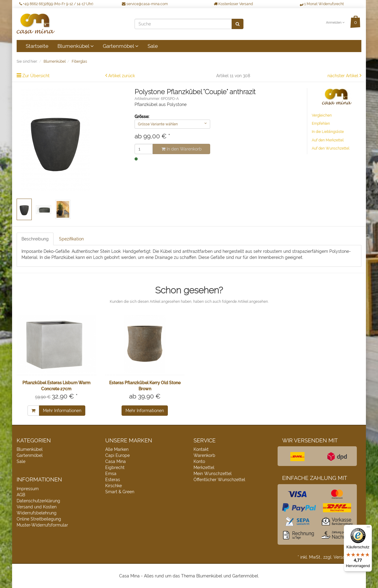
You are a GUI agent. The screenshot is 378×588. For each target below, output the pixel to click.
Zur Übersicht (36, 76)
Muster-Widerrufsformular (42, 525)
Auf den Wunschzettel (331, 148)
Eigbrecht (115, 467)
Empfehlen (321, 124)
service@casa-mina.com (145, 4)
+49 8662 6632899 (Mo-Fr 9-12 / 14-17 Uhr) (56, 4)
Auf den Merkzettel (328, 140)
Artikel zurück (122, 76)
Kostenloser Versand (233, 4)
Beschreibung (35, 239)
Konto (199, 461)
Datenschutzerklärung (38, 501)
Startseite (37, 46)
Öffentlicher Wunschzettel (219, 480)
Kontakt (201, 449)
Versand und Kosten (37, 507)
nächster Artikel (344, 76)
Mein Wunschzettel (213, 474)
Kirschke (114, 486)
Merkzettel (204, 467)
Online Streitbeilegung (39, 519)
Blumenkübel (76, 46)
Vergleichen (322, 115)
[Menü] (368, 528)
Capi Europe (117, 455)
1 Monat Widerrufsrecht (322, 4)
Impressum (28, 489)
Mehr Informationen (62, 411)
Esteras (113, 480)
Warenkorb (204, 455)
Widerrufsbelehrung (37, 513)
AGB (21, 495)
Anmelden (335, 23)
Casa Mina (116, 461)
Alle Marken (117, 449)
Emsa (111, 474)
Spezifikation (71, 239)
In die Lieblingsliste (328, 132)
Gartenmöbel (121, 46)
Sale (153, 46)
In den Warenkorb (182, 149)
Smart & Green (120, 492)
